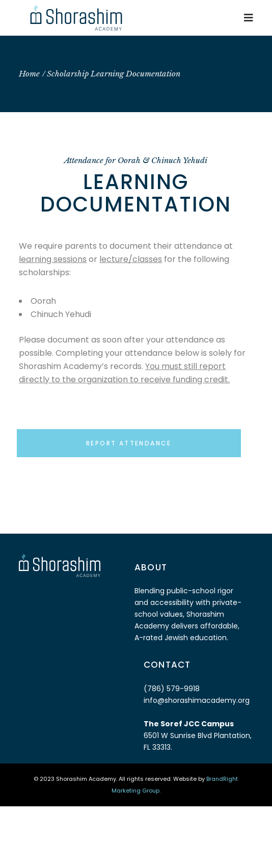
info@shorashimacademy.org (197, 700)
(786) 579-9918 (172, 689)
